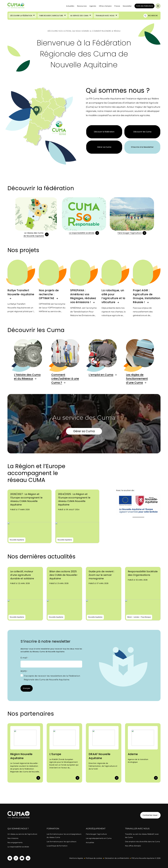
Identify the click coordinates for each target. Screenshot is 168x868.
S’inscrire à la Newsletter (142, 147)
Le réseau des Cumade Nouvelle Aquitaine (34, 234)
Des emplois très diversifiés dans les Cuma (142, 842)
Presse (117, 6)
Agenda (93, 6)
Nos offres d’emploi (133, 846)
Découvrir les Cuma (142, 132)
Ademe (133, 754)
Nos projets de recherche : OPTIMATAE (49, 294)
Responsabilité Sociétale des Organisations (143, 573)
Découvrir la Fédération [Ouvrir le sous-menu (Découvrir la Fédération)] (21, 16)
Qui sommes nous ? (18, 829)
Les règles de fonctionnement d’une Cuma (137, 379)
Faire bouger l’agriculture (130, 233)
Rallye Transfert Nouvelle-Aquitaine (21, 292)
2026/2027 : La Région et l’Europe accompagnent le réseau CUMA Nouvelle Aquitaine (26, 499)
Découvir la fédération (104, 132)
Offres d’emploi (105, 6)
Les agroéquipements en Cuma (99, 838)
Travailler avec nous (137, 829)
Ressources (82, 6)
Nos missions (13, 838)
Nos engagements (15, 842)
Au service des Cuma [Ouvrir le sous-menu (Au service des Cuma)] (79, 16)
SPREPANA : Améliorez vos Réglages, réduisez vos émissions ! (83, 296)
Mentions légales (76, 858)
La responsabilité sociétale (82, 233)
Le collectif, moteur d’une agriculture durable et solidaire (22, 575)
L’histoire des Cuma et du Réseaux (27, 377)
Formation (53, 829)
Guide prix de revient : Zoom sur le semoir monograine (102, 575)
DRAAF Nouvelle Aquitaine (100, 756)
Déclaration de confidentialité (117, 858)
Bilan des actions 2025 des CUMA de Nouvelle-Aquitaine (64, 575)
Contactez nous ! (150, 815)
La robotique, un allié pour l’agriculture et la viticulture (113, 296)
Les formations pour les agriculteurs (61, 842)
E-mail (24, 658)
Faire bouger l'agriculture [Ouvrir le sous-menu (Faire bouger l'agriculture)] (51, 16)
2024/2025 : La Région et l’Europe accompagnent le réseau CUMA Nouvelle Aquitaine (74, 499)
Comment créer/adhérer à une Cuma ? (65, 379)
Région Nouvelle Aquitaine (21, 756)
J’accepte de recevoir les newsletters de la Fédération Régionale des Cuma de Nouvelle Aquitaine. (52, 678)
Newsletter (127, 6)
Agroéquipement (96, 829)
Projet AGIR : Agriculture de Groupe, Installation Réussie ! (147, 296)
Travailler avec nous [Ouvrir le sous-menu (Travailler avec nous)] (105, 16)
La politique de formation (57, 846)
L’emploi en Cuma (101, 375)
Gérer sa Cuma (104, 147)
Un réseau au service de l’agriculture (22, 834)
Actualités (70, 6)
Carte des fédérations (144, 6)
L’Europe (55, 754)
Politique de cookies (94, 858)
